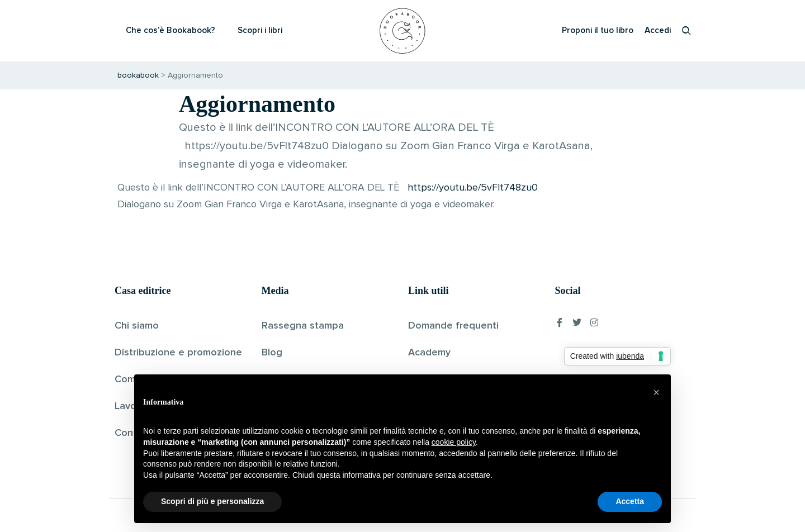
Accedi (658, 30)
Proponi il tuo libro (598, 30)
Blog (272, 353)
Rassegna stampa (303, 326)
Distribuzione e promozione (178, 353)
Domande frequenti (453, 326)
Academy (429, 353)
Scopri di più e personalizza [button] (212, 501)
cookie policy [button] (454, 442)
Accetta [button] (630, 501)
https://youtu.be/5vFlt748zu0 (473, 188)
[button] (656, 392)
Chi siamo (137, 326)
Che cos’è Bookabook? (171, 30)
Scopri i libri (260, 30)
